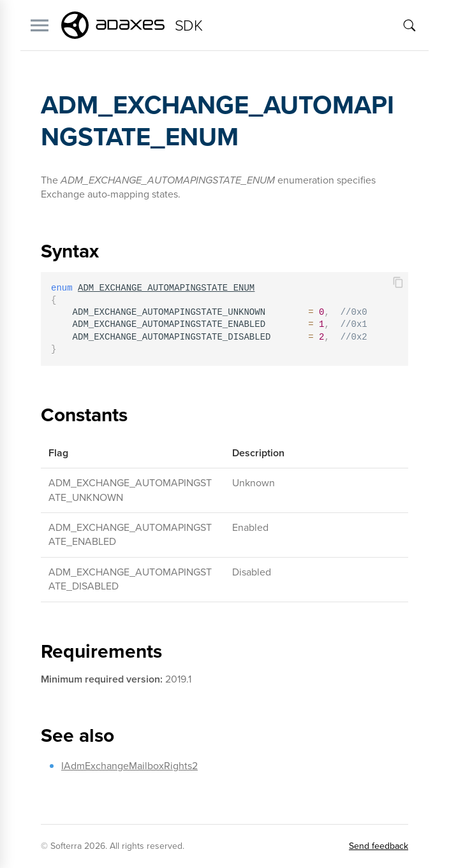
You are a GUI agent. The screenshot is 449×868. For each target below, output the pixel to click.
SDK (188, 25)
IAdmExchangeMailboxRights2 (129, 766)
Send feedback (379, 846)
